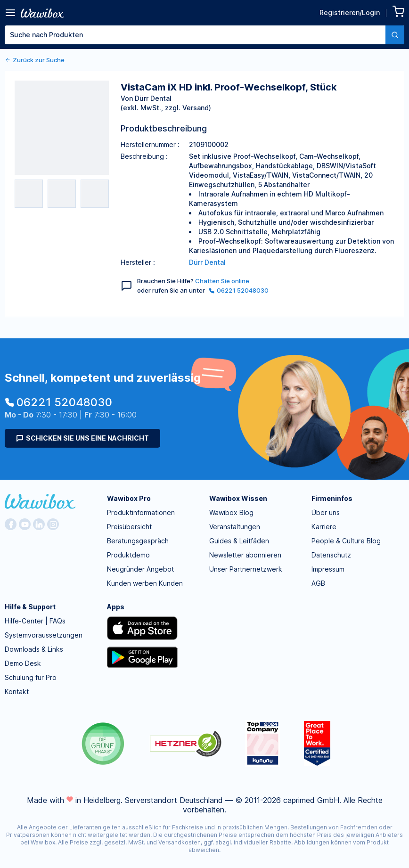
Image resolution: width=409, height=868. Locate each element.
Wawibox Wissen (238, 498)
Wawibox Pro (129, 498)
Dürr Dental (207, 262)
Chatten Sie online (222, 281)
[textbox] (195, 35)
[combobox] (204, 35)
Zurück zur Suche (35, 60)
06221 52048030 (239, 290)
